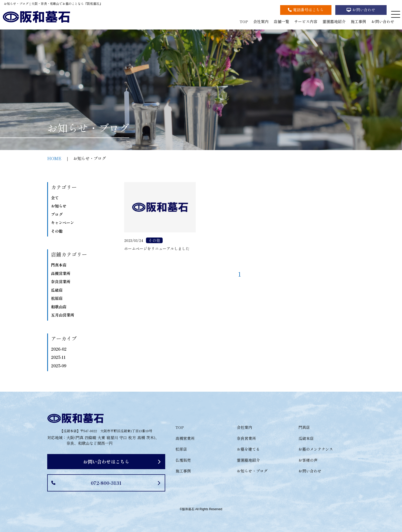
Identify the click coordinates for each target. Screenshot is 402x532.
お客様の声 (308, 460)
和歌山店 (59, 307)
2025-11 (58, 357)
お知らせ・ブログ (252, 471)
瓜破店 (57, 290)
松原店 (57, 298)
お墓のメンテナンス (316, 449)
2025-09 (59, 366)
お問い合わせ (383, 21)
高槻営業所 (61, 273)
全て (55, 198)
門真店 (304, 427)
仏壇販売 (183, 460)
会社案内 (261, 21)
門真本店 (59, 265)
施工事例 (358, 21)
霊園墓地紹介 (334, 21)
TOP (244, 21)
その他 (57, 231)
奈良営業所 (61, 282)
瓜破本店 (306, 438)
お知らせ (59, 206)
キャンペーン (63, 223)
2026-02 (59, 349)
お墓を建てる (248, 449)
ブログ (57, 214)
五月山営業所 (63, 315)
